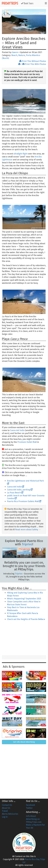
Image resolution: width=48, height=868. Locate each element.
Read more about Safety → (28, 530)
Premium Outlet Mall (27, 442)
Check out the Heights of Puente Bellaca (26, 619)
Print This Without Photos (33, 61)
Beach (14, 55)
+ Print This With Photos (32, 64)
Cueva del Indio (17, 430)
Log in (5, 817)
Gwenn (15, 52)
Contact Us (7, 805)
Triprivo (27, 544)
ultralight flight (21, 154)
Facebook (30, 805)
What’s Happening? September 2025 (24, 599)
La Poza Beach (15, 493)
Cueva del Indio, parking (20, 490)
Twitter (29, 808)
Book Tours (27, 3)
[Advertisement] (24, 638)
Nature (22, 55)
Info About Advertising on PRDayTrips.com (34, 819)
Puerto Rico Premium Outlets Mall (24, 501)
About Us (6, 808)
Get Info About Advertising (24, 742)
